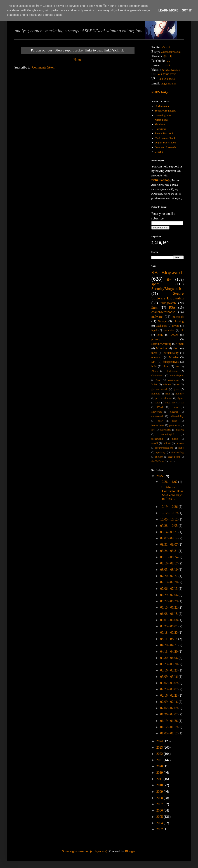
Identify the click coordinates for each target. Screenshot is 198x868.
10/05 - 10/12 (169, 519)
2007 (160, 804)
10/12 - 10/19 (169, 513)
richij (168, 61)
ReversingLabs (163, 115)
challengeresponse (163, 312)
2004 (160, 823)
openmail (157, 357)
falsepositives (171, 362)
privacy (156, 339)
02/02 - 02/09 (169, 708)
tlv (169, 279)
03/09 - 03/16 (169, 677)
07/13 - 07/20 (169, 582)
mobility (179, 394)
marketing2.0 (168, 434)
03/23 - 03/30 (169, 664)
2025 (160, 476)
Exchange (161, 326)
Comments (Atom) (44, 67)
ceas (178, 384)
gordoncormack (159, 389)
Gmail (180, 344)
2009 (160, 792)
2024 (160, 741)
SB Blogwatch (168, 273)
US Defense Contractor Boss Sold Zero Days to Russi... (171, 493)
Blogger (130, 851)
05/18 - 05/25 (169, 633)
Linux (175, 407)
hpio (154, 366)
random (180, 443)
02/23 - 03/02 (169, 689)
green (176, 389)
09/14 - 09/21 (169, 532)
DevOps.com (162, 106)
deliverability (177, 416)
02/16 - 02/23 (169, 696)
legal (154, 330)
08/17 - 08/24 (169, 557)
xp (169, 461)
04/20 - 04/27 (169, 645)
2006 (160, 810)
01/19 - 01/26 (169, 721)
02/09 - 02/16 (169, 702)
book (164, 133)
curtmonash (157, 416)
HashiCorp (161, 129)
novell (155, 443)
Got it (187, 10)
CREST (159, 152)
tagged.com (174, 457)
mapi (167, 394)
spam (155, 284)
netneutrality (171, 353)
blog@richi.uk (169, 84)
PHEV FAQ (160, 92)
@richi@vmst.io (171, 70)
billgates (174, 412)
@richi (166, 47)
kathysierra (165, 430)
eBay (160, 421)
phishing (179, 321)
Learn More (168, 10)
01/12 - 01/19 (169, 727)
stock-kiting (177, 452)
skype (181, 448)
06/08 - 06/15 (169, 614)
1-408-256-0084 (166, 79)
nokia (160, 335)
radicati (167, 443)
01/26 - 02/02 (169, 714)
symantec (169, 330)
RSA (172, 308)
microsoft (178, 317)
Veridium (160, 124)
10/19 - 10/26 (169, 507)
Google (162, 321)
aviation (167, 384)
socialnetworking (161, 344)
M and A (162, 348)
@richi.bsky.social (171, 52)
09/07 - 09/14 (169, 538)
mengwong (157, 439)
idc (153, 430)
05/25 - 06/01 (169, 626)
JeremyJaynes (176, 375)
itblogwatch (168, 303)
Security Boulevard (165, 111)
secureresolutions (164, 448)
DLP (158, 403)
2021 (160, 760)
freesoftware (158, 425)
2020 (160, 766)
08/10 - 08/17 (169, 563)
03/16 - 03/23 (169, 670)
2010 (160, 785)
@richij (167, 56)
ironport (155, 394)
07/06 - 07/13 (169, 589)
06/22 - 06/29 (169, 601)
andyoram (157, 412)
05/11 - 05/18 (169, 639)
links (155, 308)
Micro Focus (162, 120)
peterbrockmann (164, 398)
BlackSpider (172, 371)
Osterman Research (165, 147)
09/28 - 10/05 (169, 526)
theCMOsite (158, 461)
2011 (160, 779)
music (175, 439)
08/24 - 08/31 (169, 551)
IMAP (160, 407)
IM (182, 403)
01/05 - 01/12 (169, 733)
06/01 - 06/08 (169, 620)
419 (177, 366)
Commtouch (158, 375)
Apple (181, 398)
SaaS (159, 380)
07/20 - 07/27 (169, 576)
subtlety (159, 457)
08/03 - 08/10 (169, 570)
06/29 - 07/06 (169, 595)
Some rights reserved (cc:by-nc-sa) (85, 851)
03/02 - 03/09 (169, 683)
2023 (160, 748)
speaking (161, 452)
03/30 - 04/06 (169, 658)
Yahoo (155, 384)
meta (154, 353)
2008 (160, 798)
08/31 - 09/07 (169, 545)
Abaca (155, 371)
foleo (175, 421)
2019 (160, 773)
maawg (180, 430)
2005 (160, 817)
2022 (160, 754)
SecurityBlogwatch (166, 289)
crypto (176, 326)
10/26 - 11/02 (169, 482)
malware (157, 317)
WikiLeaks (173, 380)
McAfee (174, 357)
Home (77, 60)
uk (182, 330)
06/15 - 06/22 (169, 607)
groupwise (174, 425)
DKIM (174, 335)
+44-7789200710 (167, 74)
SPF (154, 362)
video (166, 366)
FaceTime (170, 403)
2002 (160, 829)
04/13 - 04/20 (169, 652)
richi (167, 65)
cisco (176, 348)
